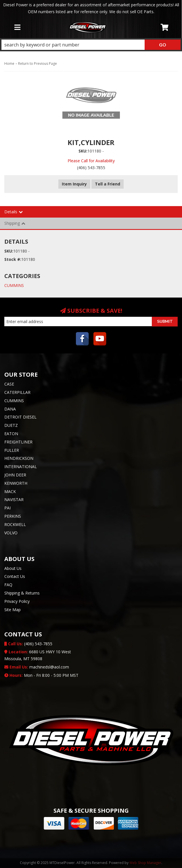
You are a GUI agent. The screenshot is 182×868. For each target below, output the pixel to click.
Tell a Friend (108, 184)
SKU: (83, 151)
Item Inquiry (74, 184)
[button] (91, 45)
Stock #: (13, 259)
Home (9, 63)
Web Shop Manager (145, 863)
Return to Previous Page (38, 63)
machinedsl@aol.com (37, 667)
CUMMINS (14, 285)
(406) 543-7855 (28, 644)
